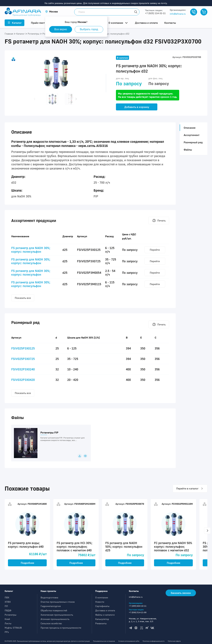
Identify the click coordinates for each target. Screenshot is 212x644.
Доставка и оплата (105, 610)
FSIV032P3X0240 (23, 369)
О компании (102, 597)
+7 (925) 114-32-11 (155, 13)
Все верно (61, 29)
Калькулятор (102, 619)
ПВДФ (8, 610)
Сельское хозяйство (51, 623)
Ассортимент (192, 135)
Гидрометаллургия (51, 606)
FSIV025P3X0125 (23, 348)
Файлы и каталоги (105, 615)
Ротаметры (11, 615)
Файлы (188, 150)
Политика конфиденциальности (154, 641)
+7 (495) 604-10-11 (138, 606)
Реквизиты (101, 623)
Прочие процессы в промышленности (61, 628)
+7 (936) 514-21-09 (138, 612)
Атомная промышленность (55, 619)
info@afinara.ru (178, 14)
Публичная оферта (174, 641)
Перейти (155, 250)
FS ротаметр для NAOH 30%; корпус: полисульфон (31, 250)
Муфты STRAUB (13, 628)
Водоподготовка (49, 597)
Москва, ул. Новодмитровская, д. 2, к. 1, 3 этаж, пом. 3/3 (143, 620)
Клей (7, 619)
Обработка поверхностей (54, 610)
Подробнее (27, 563)
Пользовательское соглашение (104, 641)
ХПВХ (8, 602)
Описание (189, 128)
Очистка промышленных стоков (58, 602)
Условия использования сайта (129, 641)
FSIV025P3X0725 (23, 359)
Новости (100, 602)
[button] (52, 12)
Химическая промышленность (57, 615)
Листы (8, 623)
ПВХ (7, 597)
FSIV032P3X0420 (23, 380)
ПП (6, 606)
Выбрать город (89, 29)
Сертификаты (102, 606)
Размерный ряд (193, 142)
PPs (7, 632)
